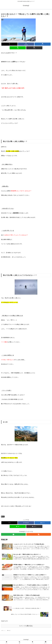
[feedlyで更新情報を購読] (13, 534)
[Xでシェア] (9, 44)
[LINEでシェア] (18, 48)
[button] (34, 48)
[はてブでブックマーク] (43, 44)
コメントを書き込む (26, 626)
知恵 (3, 516)
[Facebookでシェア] (26, 44)
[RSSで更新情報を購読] (39, 534)
